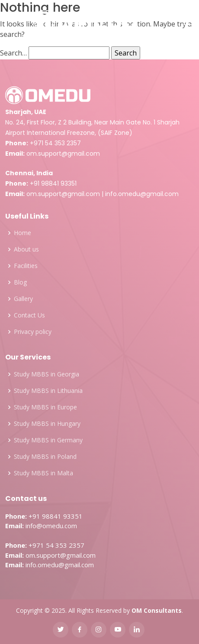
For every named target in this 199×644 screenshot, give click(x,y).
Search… (13, 53)
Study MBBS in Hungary (47, 424)
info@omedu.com (51, 526)
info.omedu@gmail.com (142, 194)
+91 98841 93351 (53, 183)
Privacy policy (33, 332)
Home (22, 233)
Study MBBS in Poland (45, 457)
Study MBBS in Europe (45, 407)
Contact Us (29, 315)
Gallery (23, 299)
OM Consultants (157, 610)
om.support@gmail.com (63, 154)
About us (26, 249)
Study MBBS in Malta (43, 473)
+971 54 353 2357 (55, 143)
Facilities (26, 266)
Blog (20, 282)
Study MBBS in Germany (48, 440)
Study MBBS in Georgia (47, 374)
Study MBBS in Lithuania (48, 391)
